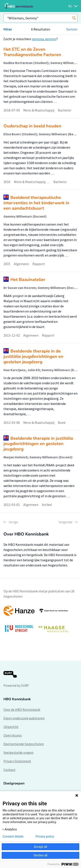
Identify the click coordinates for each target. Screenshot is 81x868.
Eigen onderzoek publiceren (24, 718)
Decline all (41, 855)
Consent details (13, 836)
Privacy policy (45, 836)
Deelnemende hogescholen (24, 744)
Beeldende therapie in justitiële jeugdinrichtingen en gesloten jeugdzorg (38, 444)
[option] (40, 621)
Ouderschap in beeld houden (32, 126)
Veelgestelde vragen (18, 752)
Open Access (13, 735)
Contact (10, 770)
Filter (8, 29)
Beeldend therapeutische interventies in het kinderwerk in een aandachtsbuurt (36, 203)
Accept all (41, 847)
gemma (38, 39)
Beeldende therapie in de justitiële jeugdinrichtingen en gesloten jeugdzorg (33, 356)
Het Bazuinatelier (28, 280)
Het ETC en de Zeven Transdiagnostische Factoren (32, 52)
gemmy (51, 39)
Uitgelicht (11, 727)
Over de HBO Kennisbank (22, 709)
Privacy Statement (17, 761)
